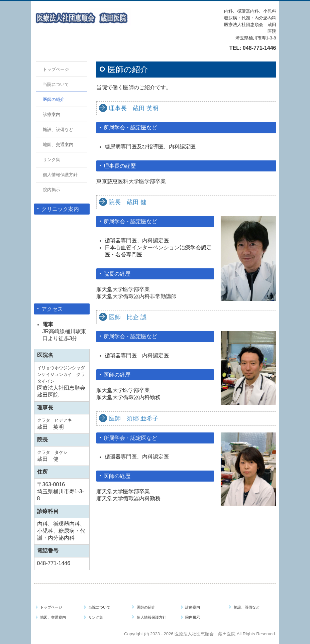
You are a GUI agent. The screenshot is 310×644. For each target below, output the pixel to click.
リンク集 (51, 160)
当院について (56, 84)
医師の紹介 (54, 99)
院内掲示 (51, 190)
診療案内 (51, 114)
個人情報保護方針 (60, 175)
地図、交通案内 (58, 145)
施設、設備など (58, 130)
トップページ (56, 69)
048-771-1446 (260, 48)
